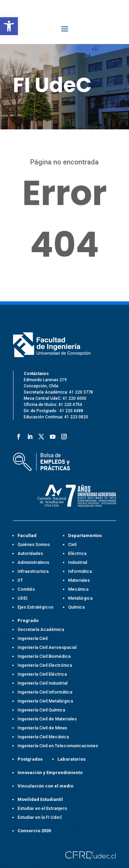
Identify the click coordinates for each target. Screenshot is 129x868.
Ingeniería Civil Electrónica (45, 665)
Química (76, 607)
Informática (80, 571)
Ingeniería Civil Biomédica (44, 656)
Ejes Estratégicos (35, 607)
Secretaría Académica (41, 629)
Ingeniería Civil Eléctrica (42, 674)
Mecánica (78, 589)
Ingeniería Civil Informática (45, 692)
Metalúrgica (80, 598)
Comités (26, 589)
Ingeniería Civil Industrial (42, 683)
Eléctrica (77, 553)
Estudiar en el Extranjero (42, 808)
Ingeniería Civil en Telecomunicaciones (58, 746)
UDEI (23, 598)
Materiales (79, 580)
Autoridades (30, 553)
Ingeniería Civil (33, 638)
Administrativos (33, 562)
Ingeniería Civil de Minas (42, 728)
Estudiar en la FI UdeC (40, 817)
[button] (9, 26)
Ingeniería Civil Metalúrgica (45, 701)
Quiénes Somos (34, 544)
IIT (20, 580)
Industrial (78, 562)
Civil (72, 544)
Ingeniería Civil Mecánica (43, 737)
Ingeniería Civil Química (41, 710)
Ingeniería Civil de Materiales (47, 719)
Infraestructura (33, 571)
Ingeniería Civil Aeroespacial (47, 647)
